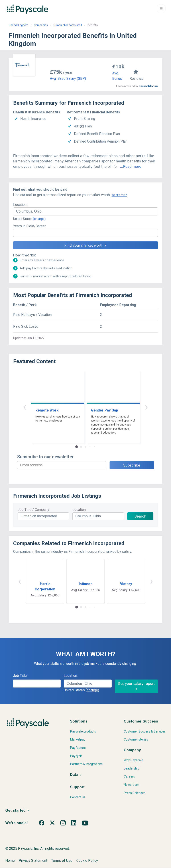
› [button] (146, 407)
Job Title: (20, 676)
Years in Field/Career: (30, 226)
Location (79, 510)
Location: (20, 205)
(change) (39, 219)
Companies (41, 25)
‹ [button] (25, 407)
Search (140, 516)
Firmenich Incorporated (68, 25)
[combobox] (85, 211)
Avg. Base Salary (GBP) (68, 79)
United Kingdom (18, 25)
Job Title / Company (33, 510)
